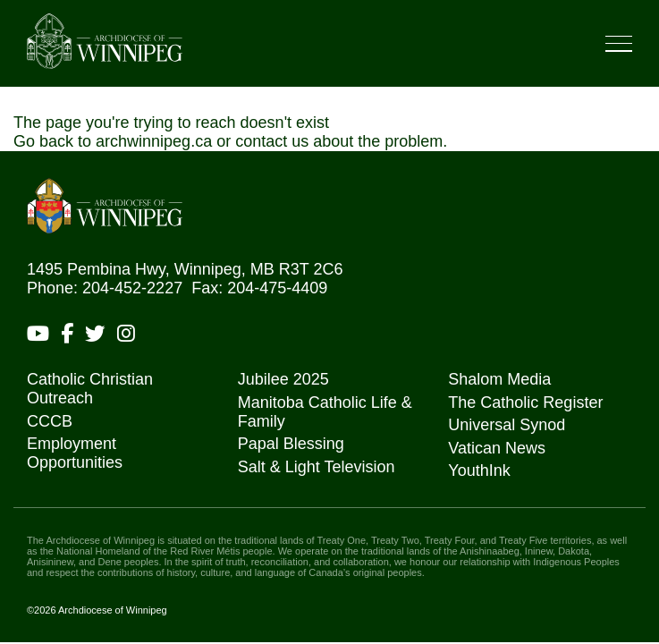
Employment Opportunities (75, 453)
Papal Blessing (291, 444)
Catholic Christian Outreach (90, 389)
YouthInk (479, 470)
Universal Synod (507, 425)
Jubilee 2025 (283, 379)
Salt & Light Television (317, 467)
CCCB (50, 421)
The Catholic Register (525, 402)
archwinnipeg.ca (154, 141)
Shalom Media (499, 379)
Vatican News (497, 448)
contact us (272, 141)
